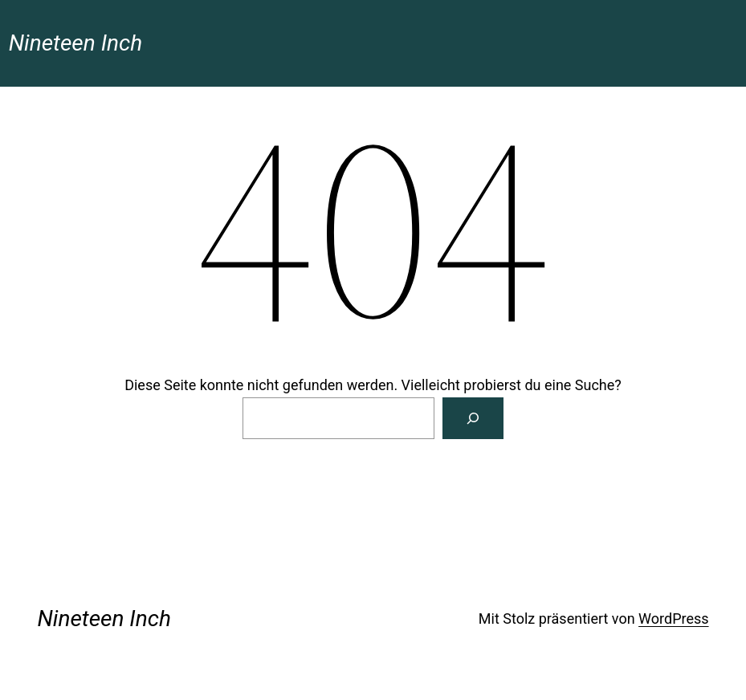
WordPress (673, 619)
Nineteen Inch (75, 43)
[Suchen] (473, 418)
